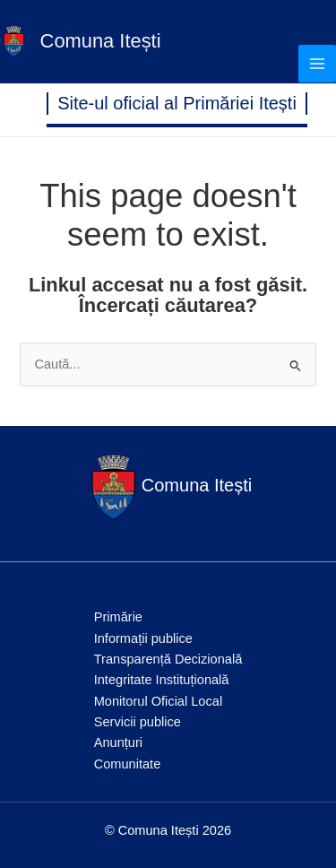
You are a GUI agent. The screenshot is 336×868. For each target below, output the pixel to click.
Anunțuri (118, 742)
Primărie (118, 617)
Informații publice (143, 638)
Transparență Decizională (168, 659)
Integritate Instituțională (162, 680)
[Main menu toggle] (317, 64)
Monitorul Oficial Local (158, 701)
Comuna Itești (101, 41)
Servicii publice (138, 722)
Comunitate (128, 764)
